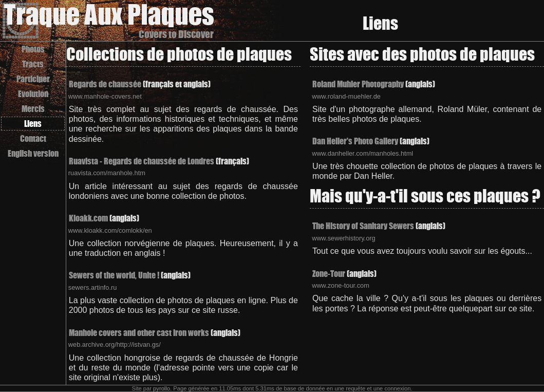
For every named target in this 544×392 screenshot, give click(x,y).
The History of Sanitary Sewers (363, 226)
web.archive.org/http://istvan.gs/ (115, 344)
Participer (33, 79)
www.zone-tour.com (341, 285)
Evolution (33, 94)
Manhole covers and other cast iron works (139, 333)
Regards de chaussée (105, 84)
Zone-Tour (329, 274)
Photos (33, 49)
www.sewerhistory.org (344, 238)
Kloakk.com (88, 218)
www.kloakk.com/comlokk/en (110, 230)
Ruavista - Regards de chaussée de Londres (142, 161)
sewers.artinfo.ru (93, 287)
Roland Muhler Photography (358, 84)
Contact (33, 138)
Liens (33, 124)
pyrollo (162, 388)
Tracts (33, 64)
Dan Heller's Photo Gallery (355, 141)
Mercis (33, 109)
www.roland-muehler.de (346, 96)
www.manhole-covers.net (105, 96)
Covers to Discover (176, 34)
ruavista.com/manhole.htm (107, 173)
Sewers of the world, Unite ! (114, 275)
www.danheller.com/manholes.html (362, 153)
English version (33, 153)
